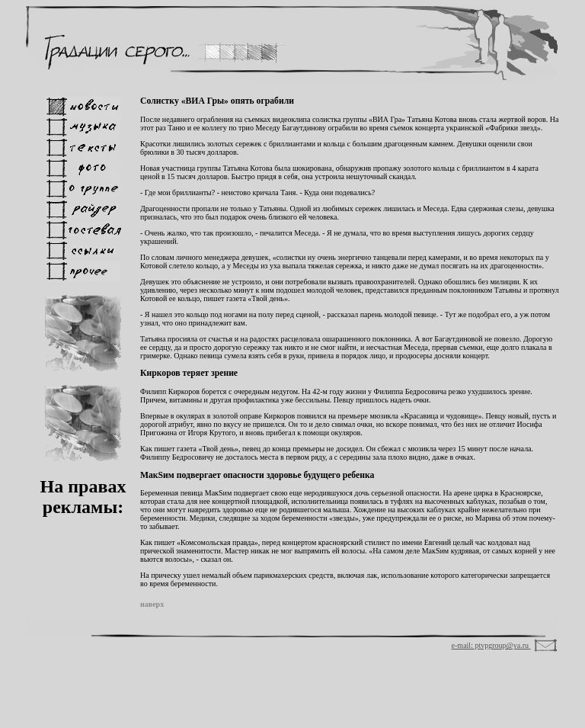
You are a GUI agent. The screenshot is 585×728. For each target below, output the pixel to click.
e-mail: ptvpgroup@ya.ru (491, 645)
